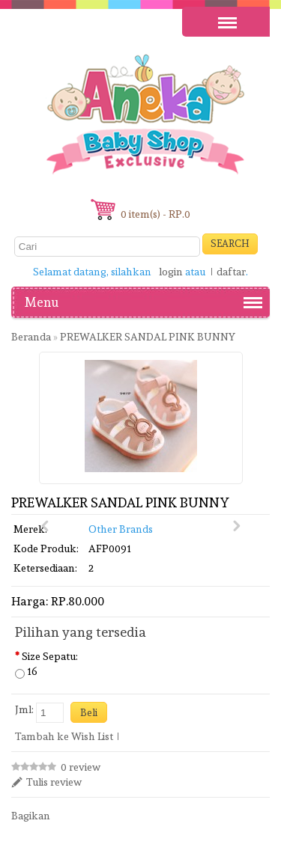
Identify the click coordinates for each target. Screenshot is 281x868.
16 (32, 671)
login (171, 272)
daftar (231, 272)
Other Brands (121, 529)
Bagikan (31, 816)
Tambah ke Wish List (64, 736)
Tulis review (54, 782)
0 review (81, 767)
